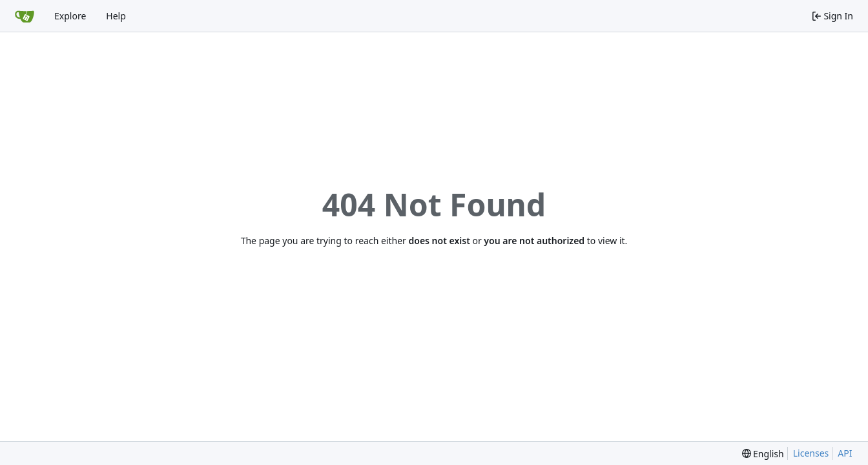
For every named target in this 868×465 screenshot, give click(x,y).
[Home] (25, 16)
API (845, 453)
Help (116, 16)
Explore (70, 16)
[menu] (763, 454)
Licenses (811, 453)
